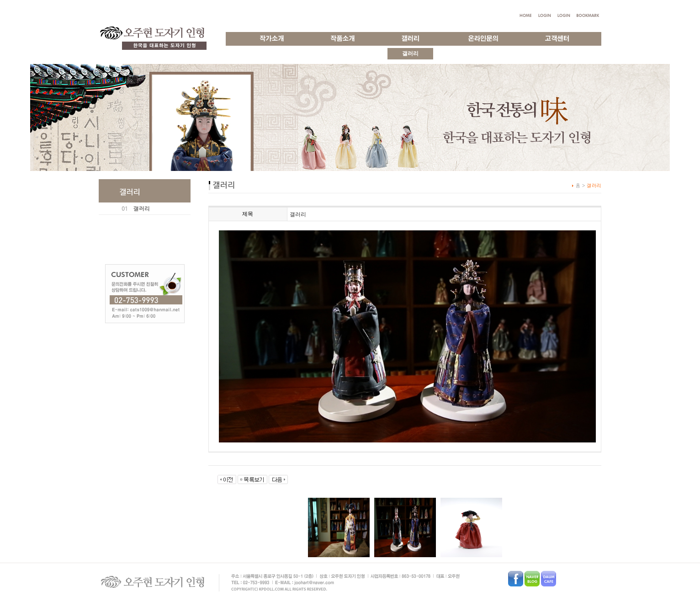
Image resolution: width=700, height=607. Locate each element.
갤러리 (142, 208)
